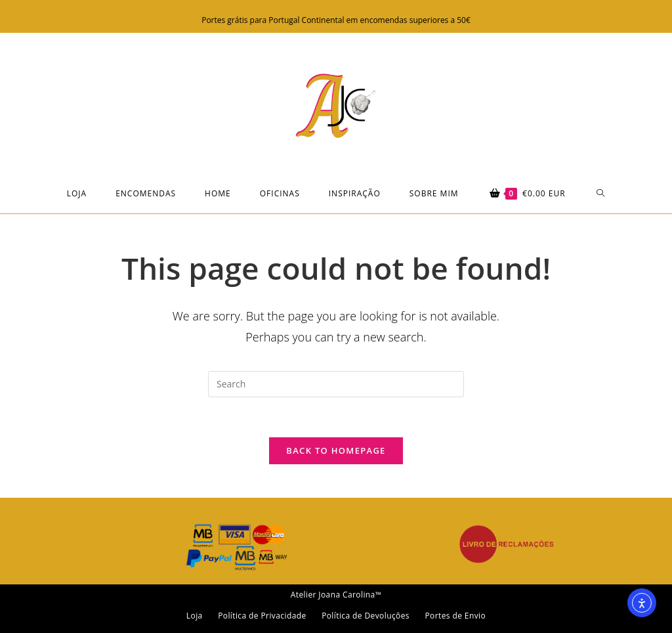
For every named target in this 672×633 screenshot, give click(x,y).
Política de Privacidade (262, 616)
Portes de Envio (455, 616)
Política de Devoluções (366, 616)
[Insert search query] (336, 384)
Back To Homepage (336, 450)
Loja (195, 616)
